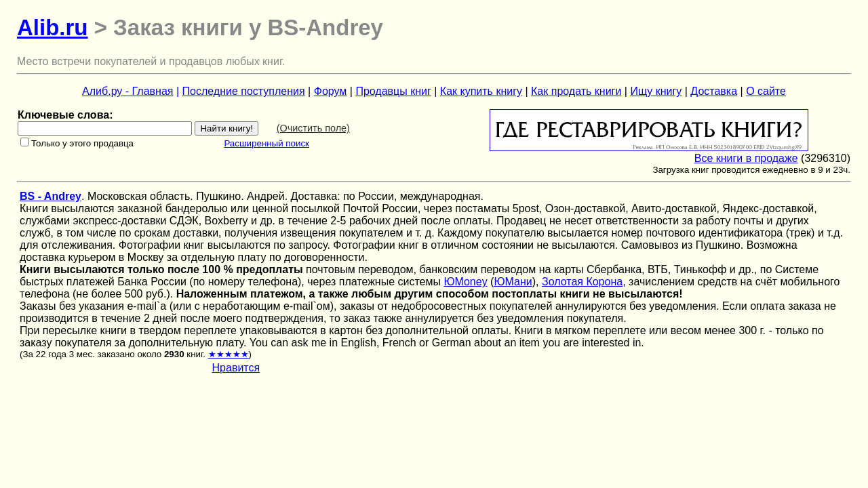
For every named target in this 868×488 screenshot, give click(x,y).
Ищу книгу (656, 91)
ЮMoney (465, 282)
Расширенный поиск (267, 143)
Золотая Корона (582, 282)
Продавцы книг (393, 91)
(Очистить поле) (313, 128)
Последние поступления (244, 91)
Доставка (714, 91)
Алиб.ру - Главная (127, 91)
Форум (331, 91)
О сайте (766, 91)
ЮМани (513, 282)
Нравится (236, 368)
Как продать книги (576, 91)
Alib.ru (53, 27)
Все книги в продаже (746, 158)
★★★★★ (229, 354)
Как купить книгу (481, 91)
